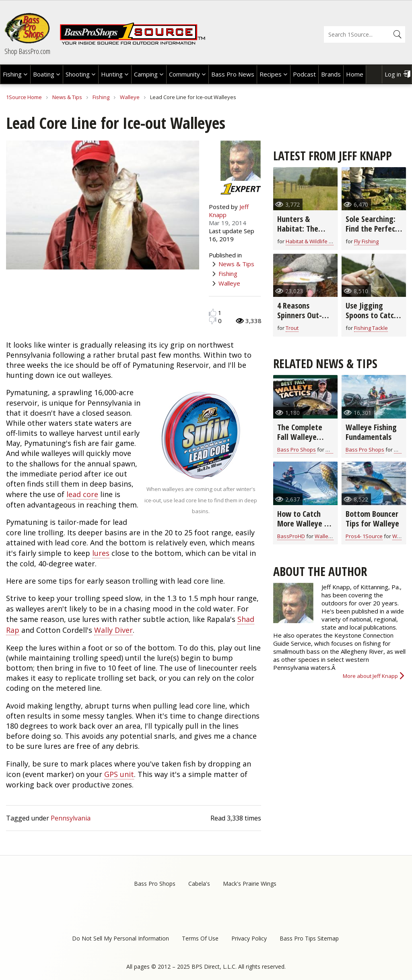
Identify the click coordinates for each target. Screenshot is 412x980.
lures (101, 553)
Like (213, 312)
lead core (82, 494)
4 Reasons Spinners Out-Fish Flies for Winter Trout (300, 320)
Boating (44, 74)
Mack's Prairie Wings (250, 884)
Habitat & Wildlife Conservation (324, 241)
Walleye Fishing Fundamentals (371, 432)
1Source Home (24, 97)
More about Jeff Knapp (370, 676)
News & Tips (67, 97)
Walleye (130, 97)
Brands (331, 74)
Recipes (271, 74)
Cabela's (199, 884)
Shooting (78, 74)
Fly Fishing (366, 241)
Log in (393, 74)
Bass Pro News (233, 74)
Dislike (213, 320)
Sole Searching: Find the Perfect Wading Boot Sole (372, 233)
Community (184, 74)
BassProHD (291, 536)
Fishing (12, 74)
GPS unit (119, 774)
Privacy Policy (249, 938)
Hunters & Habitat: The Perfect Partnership (298, 233)
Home (355, 74)
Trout (292, 328)
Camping (146, 74)
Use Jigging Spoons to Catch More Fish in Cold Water (373, 320)
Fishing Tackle (371, 328)
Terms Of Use (200, 938)
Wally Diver (113, 630)
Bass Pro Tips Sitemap (309, 938)
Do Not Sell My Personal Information (121, 938)
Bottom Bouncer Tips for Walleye (372, 519)
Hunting (112, 74)
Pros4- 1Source (364, 536)
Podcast (304, 74)
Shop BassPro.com (27, 51)
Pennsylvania (71, 818)
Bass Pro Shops (297, 450)
